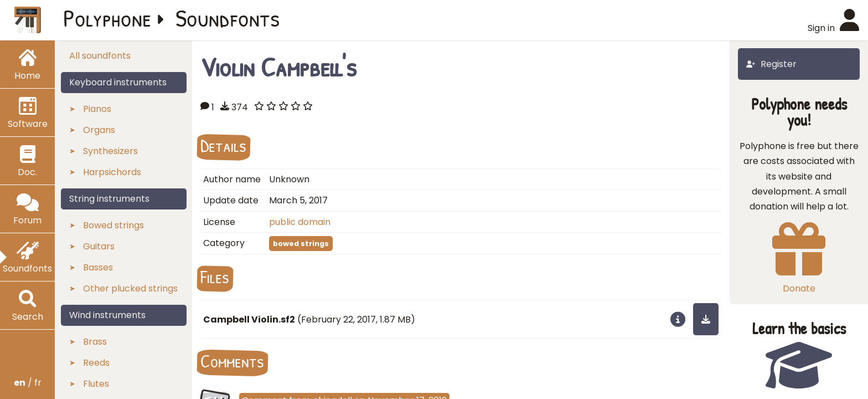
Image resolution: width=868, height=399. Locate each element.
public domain (300, 222)
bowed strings (301, 244)
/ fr (28, 383)
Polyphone (107, 18)
